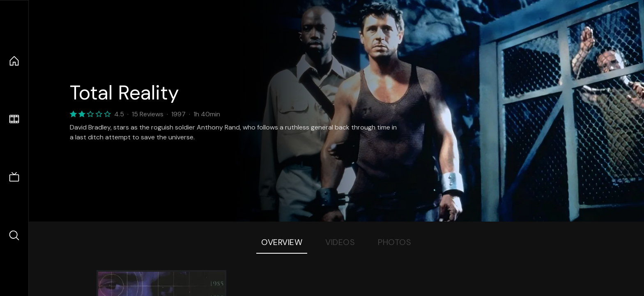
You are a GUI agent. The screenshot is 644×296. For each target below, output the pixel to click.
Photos (394, 242)
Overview (282, 242)
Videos (340, 242)
